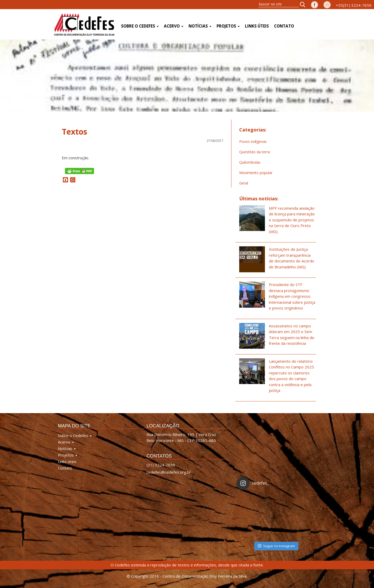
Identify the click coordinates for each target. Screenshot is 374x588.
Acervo (174, 26)
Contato (284, 26)
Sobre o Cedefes (140, 26)
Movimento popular (256, 173)
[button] (304, 4)
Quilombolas (250, 162)
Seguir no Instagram (276, 546)
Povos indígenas (253, 141)
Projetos (228, 26)
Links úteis (257, 26)
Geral (244, 183)
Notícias (200, 26)
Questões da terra (255, 152)
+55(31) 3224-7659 (354, 5)
